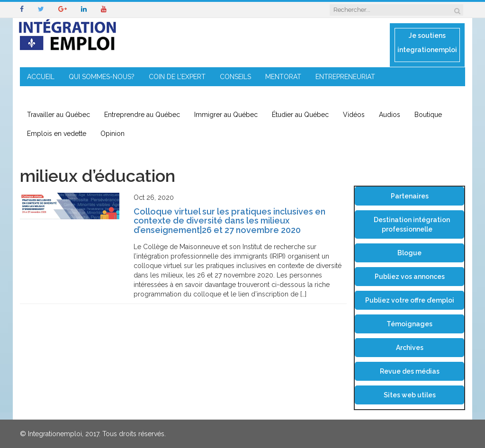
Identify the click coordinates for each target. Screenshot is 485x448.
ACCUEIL (41, 77)
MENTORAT (283, 77)
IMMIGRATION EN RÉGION (67, 96)
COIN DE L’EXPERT (177, 77)
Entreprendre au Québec (142, 115)
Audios (390, 115)
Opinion (112, 134)
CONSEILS (235, 77)
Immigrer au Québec (226, 115)
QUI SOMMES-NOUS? (102, 77)
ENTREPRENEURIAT (345, 77)
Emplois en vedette (57, 134)
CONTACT (137, 96)
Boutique (428, 115)
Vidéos (354, 115)
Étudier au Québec (300, 115)
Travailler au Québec (58, 115)
